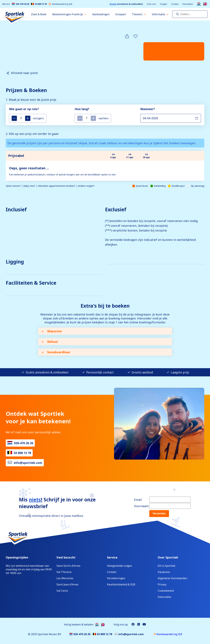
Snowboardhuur (56, 352)
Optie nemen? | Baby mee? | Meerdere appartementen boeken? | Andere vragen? (50, 186)
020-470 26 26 (20, 4)
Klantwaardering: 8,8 (60, 4)
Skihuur (50, 342)
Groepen (121, 14)
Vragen (164, 4)
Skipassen (52, 331)
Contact (175, 4)
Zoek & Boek (39, 14)
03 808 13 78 (39, 4)
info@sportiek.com (28, 463)
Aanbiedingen (101, 14)
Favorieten (188, 4)
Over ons (151, 4)
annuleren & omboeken (126, 4)
